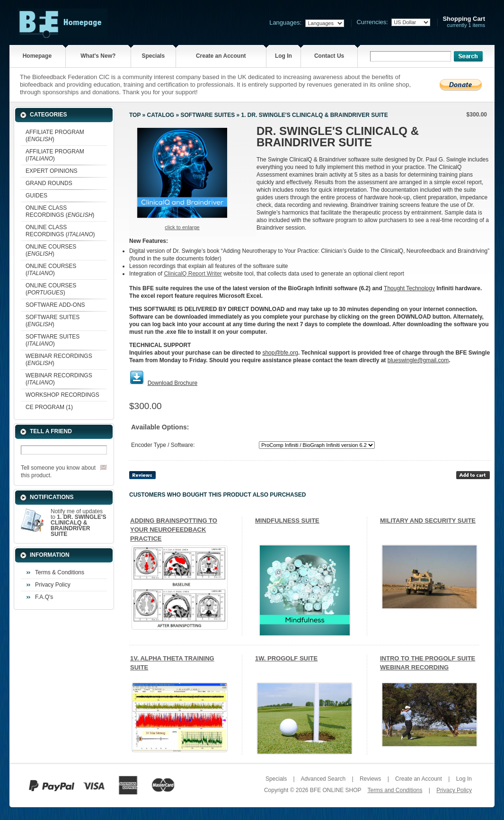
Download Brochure (172, 383)
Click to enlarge (182, 227)
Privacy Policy (53, 585)
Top (135, 115)
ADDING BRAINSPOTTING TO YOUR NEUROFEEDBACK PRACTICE (174, 530)
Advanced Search (323, 779)
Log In (283, 56)
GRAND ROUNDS (49, 183)
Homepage (37, 56)
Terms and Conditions (395, 790)
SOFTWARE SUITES (208, 115)
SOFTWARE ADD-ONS (55, 305)
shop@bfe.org (280, 353)
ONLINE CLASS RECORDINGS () (60, 211)
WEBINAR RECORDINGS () (59, 360)
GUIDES (36, 196)
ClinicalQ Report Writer (193, 274)
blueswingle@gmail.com (418, 360)
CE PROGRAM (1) (49, 407)
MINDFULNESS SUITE (287, 521)
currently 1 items (464, 22)
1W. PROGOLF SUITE (286, 658)
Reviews (370, 779)
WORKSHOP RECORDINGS (62, 395)
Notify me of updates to (79, 523)
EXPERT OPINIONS (52, 171)
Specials (153, 56)
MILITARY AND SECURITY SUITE (428, 521)
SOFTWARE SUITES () (53, 321)
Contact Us (329, 56)
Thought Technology (409, 288)
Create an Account (221, 56)
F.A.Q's (44, 597)
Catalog (161, 115)
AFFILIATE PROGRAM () (55, 136)
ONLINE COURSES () (51, 250)
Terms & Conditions (60, 572)
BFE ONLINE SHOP (336, 790)
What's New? (98, 56)
